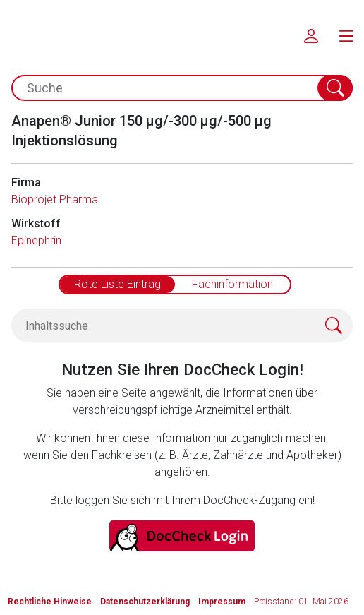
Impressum (222, 602)
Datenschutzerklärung (145, 602)
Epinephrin (36, 240)
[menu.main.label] (346, 35)
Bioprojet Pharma (55, 199)
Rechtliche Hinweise (50, 602)
